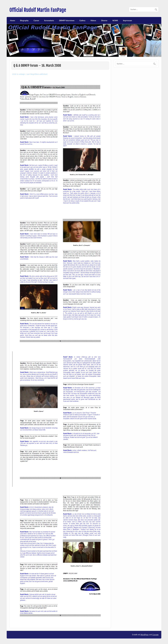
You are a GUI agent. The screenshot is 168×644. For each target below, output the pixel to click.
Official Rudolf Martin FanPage (38, 10)
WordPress (144, 635)
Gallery (82, 20)
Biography (24, 20)
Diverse (104, 20)
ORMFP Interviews (67, 20)
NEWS (115, 20)
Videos (93, 20)
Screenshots (49, 20)
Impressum (127, 20)
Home (13, 20)
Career (36, 20)
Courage (155, 635)
